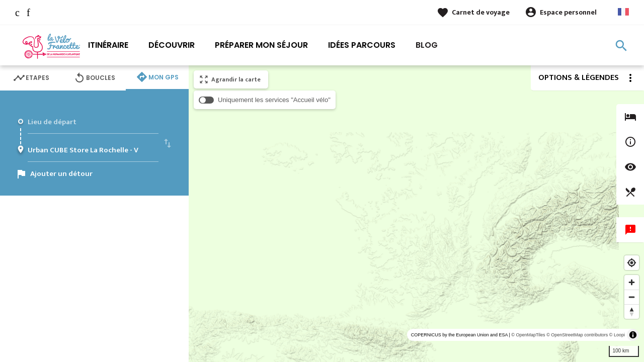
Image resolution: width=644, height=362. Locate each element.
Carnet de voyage (481, 12)
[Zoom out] (632, 297)
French (623, 12)
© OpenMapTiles (528, 335)
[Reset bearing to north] (632, 311)
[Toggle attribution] (633, 335)
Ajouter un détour (61, 174)
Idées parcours (362, 45)
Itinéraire (108, 45)
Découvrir (172, 45)
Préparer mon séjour (261, 45)
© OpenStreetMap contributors (577, 335)
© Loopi (617, 335)
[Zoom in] (632, 282)
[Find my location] (632, 263)
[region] (416, 214)
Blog (427, 45)
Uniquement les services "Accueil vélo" (274, 100)
